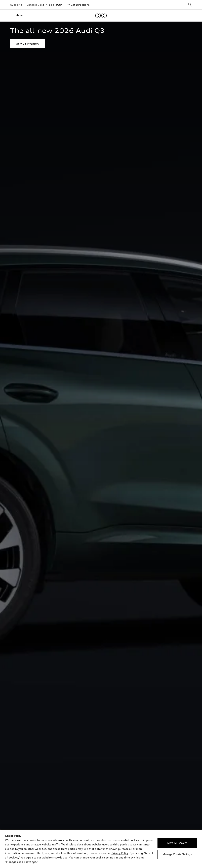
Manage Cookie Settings (177, 854)
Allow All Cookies (177, 843)
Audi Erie (16, 5)
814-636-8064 (53, 5)
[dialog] (101, 849)
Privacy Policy (120, 853)
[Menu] (16, 15)
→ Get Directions (78, 5)
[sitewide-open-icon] (190, 5)
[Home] (101, 16)
